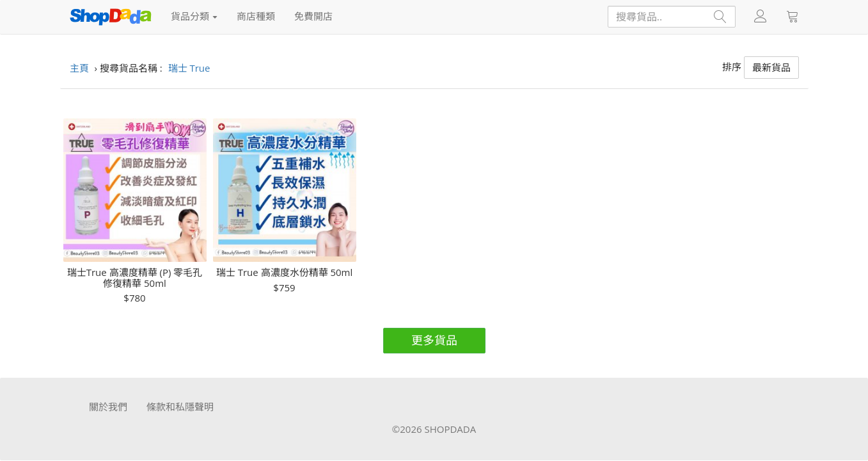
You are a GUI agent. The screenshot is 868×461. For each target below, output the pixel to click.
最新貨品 (771, 67)
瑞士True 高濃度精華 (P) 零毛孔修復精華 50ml (135, 278)
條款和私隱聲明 (180, 407)
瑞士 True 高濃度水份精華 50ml (285, 272)
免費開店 (313, 16)
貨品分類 (194, 16)
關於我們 (108, 407)
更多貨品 (434, 340)
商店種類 (256, 16)
